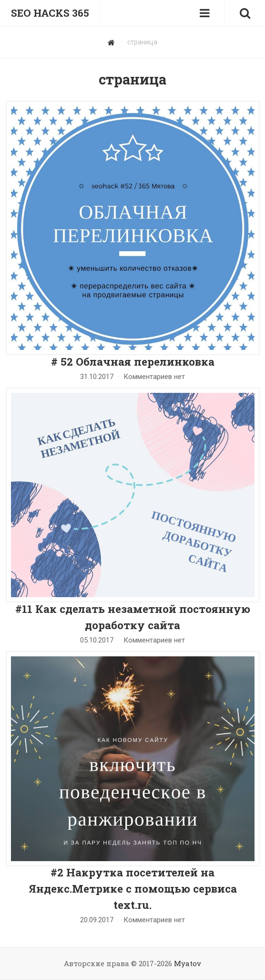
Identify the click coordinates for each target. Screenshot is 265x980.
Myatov (188, 963)
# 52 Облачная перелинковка (133, 361)
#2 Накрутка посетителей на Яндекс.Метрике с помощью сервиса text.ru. (133, 888)
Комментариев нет (154, 377)
